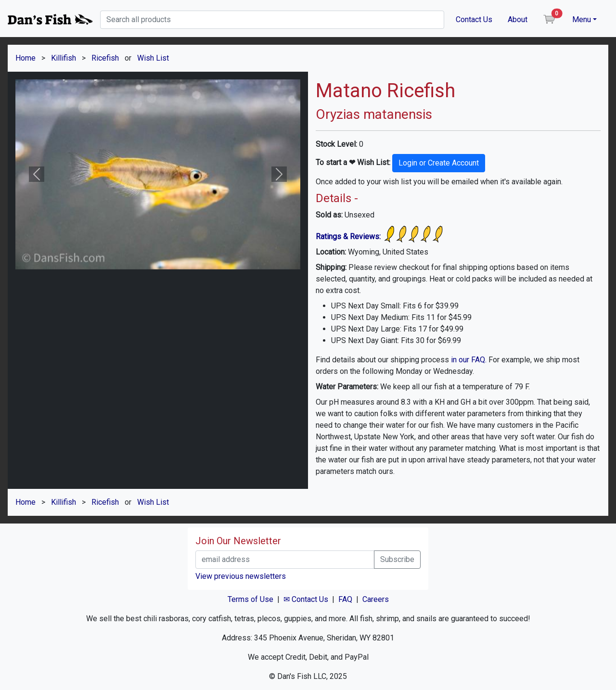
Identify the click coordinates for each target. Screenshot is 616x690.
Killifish (64, 58)
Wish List (153, 58)
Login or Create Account (439, 163)
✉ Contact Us (306, 599)
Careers (376, 599)
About (518, 19)
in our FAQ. (469, 360)
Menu (582, 19)
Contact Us (474, 19)
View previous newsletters (241, 576)
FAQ (345, 599)
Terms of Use (250, 599)
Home (26, 58)
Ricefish (105, 58)
